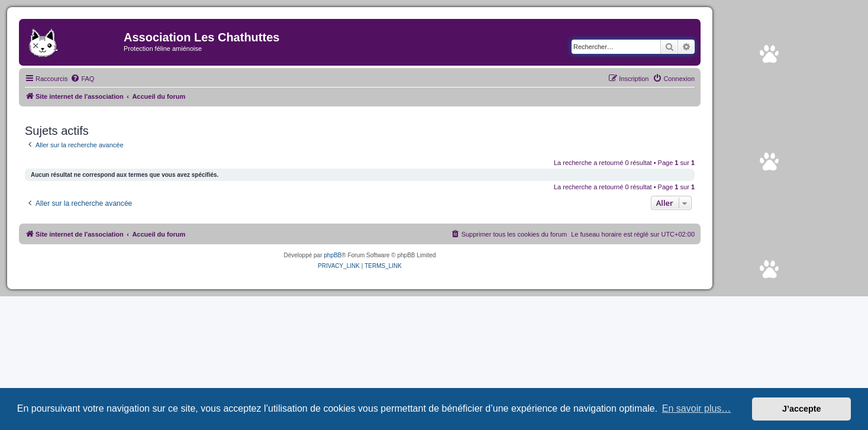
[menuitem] (82, 79)
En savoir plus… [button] (697, 408)
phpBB (333, 255)
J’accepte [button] (802, 409)
